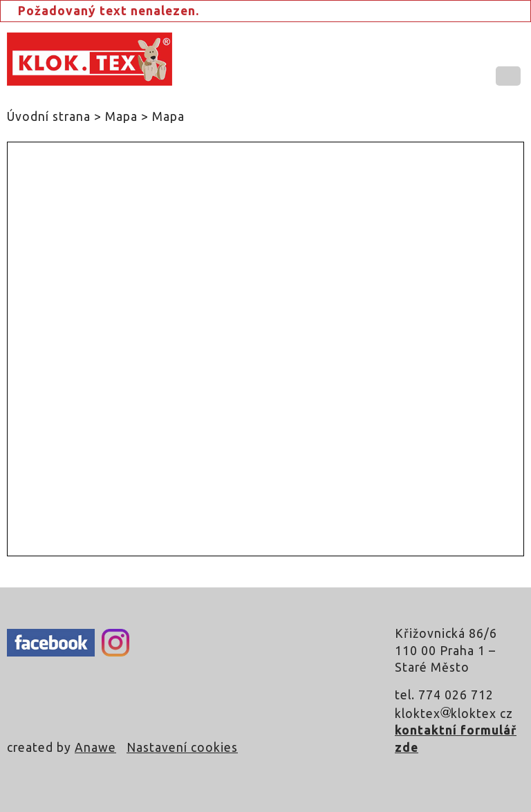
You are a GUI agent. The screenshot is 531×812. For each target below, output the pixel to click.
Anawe (95, 747)
